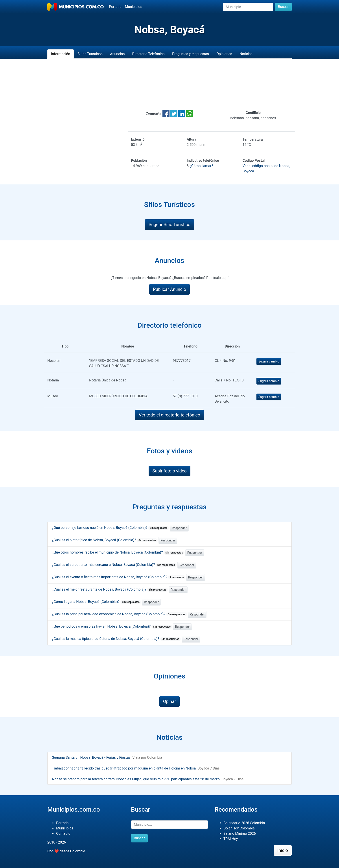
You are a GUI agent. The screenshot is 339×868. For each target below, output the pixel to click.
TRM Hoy (231, 839)
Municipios (134, 7)
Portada (115, 7)
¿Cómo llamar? (201, 166)
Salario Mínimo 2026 (240, 834)
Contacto (63, 834)
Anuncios (117, 54)
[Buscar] (248, 7)
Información (61, 54)
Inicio (283, 850)
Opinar (170, 701)
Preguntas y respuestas (191, 54)
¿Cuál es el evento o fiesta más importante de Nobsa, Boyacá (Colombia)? (119, 577)
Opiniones (224, 54)
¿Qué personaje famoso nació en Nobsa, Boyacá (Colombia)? (111, 528)
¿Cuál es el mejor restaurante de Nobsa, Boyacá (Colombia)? (110, 589)
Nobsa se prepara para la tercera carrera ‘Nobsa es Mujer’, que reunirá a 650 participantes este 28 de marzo (136, 779)
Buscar (283, 7)
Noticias (246, 54)
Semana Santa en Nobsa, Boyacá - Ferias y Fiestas (91, 757)
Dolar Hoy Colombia (239, 828)
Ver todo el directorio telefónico (170, 415)
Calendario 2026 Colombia (244, 823)
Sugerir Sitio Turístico (169, 225)
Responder (179, 528)
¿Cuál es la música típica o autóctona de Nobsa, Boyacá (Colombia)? (116, 639)
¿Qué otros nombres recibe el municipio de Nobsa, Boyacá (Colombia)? (118, 552)
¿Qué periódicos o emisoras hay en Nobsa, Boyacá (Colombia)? (112, 626)
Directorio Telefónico (148, 54)
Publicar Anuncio (170, 289)
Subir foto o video (169, 471)
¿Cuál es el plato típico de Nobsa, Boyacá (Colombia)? (105, 540)
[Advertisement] (169, 84)
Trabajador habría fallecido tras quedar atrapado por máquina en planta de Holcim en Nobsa (124, 768)
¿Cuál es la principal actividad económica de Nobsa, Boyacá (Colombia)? (119, 614)
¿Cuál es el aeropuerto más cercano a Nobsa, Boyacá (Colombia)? (114, 565)
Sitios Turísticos (90, 54)
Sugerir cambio (269, 361)
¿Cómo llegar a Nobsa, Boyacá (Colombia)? (97, 602)
